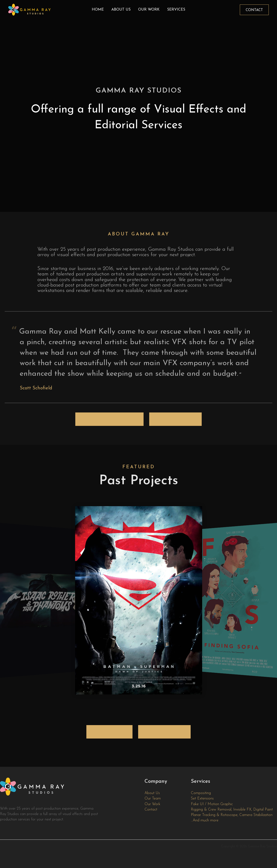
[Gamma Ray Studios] (29, 9)
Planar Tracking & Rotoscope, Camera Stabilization (232, 815)
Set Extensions (202, 799)
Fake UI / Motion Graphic (212, 804)
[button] (254, 10)
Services (176, 10)
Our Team (153, 799)
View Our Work (109, 732)
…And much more (205, 820)
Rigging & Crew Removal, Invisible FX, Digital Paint (232, 810)
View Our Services (175, 420)
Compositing (201, 793)
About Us (121, 10)
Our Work (149, 10)
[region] (138, 106)
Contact (151, 810)
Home (98, 10)
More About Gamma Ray (109, 420)
